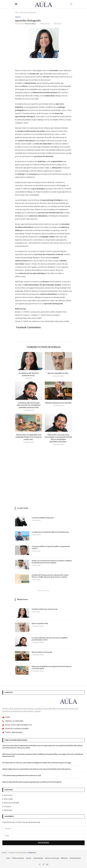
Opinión (18, 17)
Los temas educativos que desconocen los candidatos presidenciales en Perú (29, 405)
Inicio (17, 12)
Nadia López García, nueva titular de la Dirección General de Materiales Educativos (36, 769)
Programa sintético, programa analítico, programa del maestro (51, 547)
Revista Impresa (75, 858)
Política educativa (18, 858)
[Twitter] (44, 865)
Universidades (38, 858)
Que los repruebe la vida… (58, 373)
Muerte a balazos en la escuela (58, 403)
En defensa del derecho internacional (45, 609)
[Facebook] (40, 865)
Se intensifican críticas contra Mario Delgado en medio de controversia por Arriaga (37, 763)
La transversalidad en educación (43, 518)
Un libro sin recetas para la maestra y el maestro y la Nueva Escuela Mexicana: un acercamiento (52, 562)
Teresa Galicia (30, 24)
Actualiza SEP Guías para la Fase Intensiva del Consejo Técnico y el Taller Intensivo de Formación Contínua (50, 576)
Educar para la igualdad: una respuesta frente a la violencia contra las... (29, 437)
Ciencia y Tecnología (52, 858)
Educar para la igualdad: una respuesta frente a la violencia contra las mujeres (52, 667)
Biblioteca (64, 858)
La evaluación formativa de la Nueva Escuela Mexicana (50, 532)
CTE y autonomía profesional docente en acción (22, 776)
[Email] (47, 865)
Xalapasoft (32, 853)
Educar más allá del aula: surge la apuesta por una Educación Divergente (32, 782)
